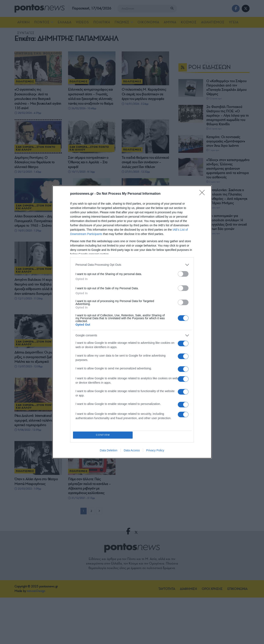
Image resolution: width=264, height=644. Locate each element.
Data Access (132, 451)
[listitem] (132, 264)
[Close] (203, 193)
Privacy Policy (155, 451)
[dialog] (132, 322)
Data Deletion (109, 451)
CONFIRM (104, 435)
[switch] (183, 273)
